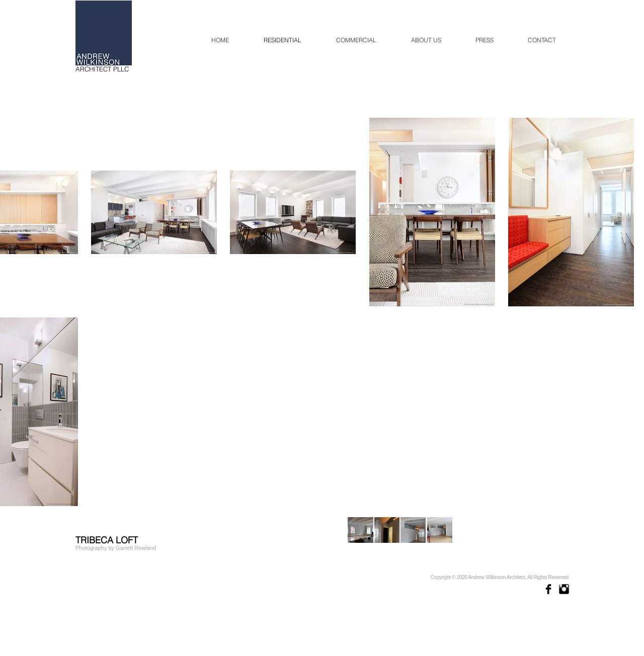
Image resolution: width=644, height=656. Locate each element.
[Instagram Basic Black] (564, 589)
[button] (360, 530)
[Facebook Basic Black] (548, 589)
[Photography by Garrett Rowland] (116, 548)
